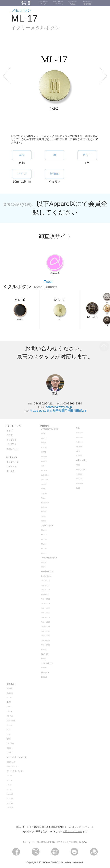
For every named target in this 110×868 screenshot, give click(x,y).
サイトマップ (29, 842)
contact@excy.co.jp (59, 407)
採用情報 (73, 842)
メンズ (78, 827)
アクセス (63, 842)
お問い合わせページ (72, 831)
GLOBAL (84, 842)
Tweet (48, 282)
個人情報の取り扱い (47, 842)
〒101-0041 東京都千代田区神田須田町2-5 (58, 411)
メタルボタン (21, 10)
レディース (88, 827)
